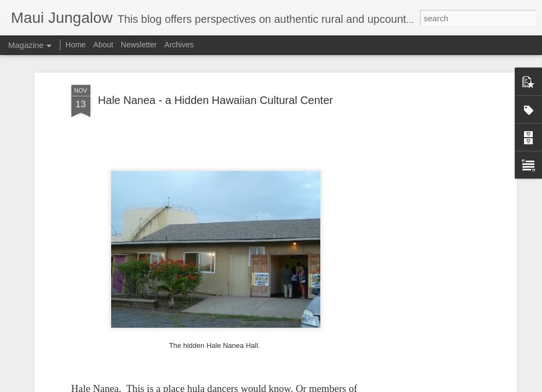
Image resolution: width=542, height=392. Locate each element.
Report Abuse (337, 386)
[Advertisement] (420, 148)
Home (75, 45)
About (103, 45)
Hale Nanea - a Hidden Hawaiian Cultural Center (215, 89)
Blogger (305, 386)
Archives (179, 45)
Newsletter (139, 45)
